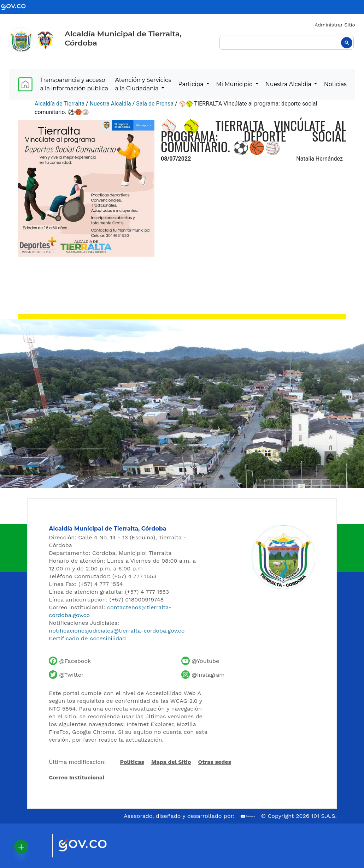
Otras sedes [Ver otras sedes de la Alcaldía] (215, 762)
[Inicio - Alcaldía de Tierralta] (21, 40)
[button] (21, 847)
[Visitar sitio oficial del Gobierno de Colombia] (91, 846)
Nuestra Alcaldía (110, 104)
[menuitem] (25, 84)
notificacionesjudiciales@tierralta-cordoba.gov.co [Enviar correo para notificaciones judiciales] (117, 631)
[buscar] (287, 43)
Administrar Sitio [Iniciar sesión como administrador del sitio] (335, 25)
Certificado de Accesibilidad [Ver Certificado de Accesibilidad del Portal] (87, 638)
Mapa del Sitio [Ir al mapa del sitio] (171, 762)
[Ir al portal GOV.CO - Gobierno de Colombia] (18, 7)
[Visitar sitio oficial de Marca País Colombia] (38, 846)
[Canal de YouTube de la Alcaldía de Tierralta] (200, 661)
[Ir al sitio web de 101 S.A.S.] (248, 816)
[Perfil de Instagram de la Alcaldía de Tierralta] (203, 675)
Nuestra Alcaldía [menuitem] (289, 84)
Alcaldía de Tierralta (60, 104)
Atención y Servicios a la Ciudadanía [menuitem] (143, 84)
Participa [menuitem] (192, 84)
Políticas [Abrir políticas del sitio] (132, 762)
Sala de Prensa (155, 104)
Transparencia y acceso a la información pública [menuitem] (74, 84)
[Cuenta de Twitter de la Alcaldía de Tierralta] (66, 675)
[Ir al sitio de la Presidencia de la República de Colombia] (45, 40)
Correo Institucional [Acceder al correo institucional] (77, 777)
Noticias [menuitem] (335, 84)
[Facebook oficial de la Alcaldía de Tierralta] (70, 661)
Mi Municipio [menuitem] (235, 84)
